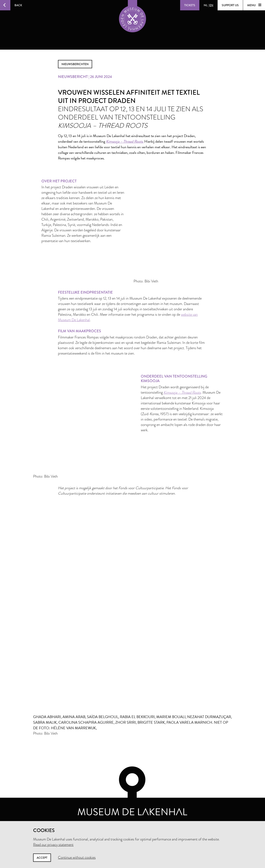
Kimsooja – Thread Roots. (125, 141)
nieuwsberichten (75, 64)
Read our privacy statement (53, 845)
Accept (42, 858)
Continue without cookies (77, 857)
